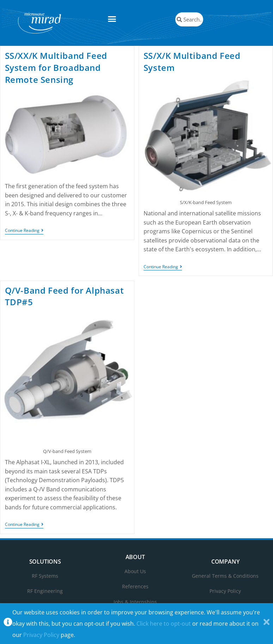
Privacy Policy (41, 635)
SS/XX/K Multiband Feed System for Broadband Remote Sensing (56, 67)
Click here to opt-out (164, 624)
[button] (112, 19)
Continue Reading (24, 231)
